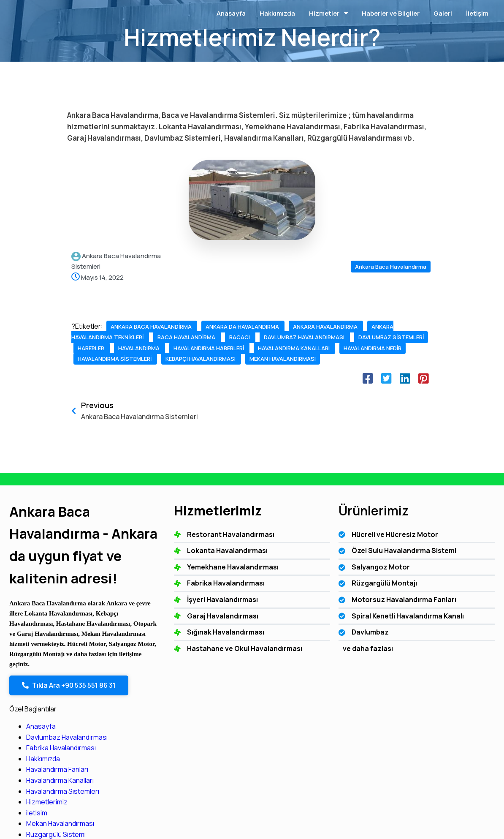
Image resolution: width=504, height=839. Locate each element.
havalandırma (178, 370)
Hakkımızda (414, 578)
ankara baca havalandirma (152, 327)
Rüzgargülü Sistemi (427, 654)
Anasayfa (412, 546)
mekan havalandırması (195, 402)
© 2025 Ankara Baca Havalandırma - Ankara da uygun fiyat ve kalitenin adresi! (138, 802)
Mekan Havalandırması (431, 643)
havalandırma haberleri (114, 381)
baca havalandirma (186, 348)
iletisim (407, 632)
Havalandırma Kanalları (431, 600)
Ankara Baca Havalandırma (391, 267)
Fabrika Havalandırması (432, 567)
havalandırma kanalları (198, 381)
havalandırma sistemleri (186, 391)
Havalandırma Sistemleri (433, 611)
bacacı (89, 359)
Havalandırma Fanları (428, 589)
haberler (130, 370)
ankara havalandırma (160, 337)
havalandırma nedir (107, 391)
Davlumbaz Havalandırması (438, 557)
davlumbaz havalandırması (153, 359)
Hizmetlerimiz (417, 621)
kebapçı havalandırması (113, 402)
